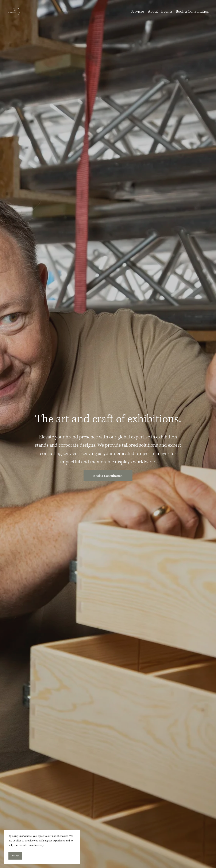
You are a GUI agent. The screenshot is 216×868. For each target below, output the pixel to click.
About (153, 12)
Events (167, 12)
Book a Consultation (193, 12)
